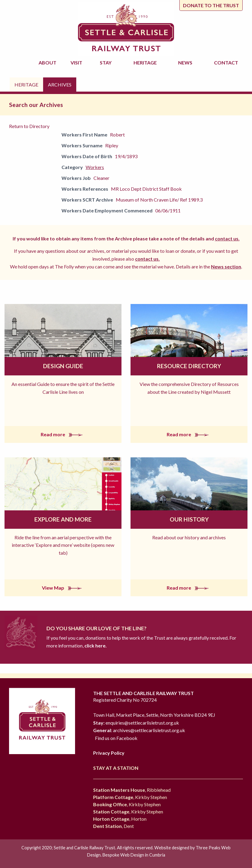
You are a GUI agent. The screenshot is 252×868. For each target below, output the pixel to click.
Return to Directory (29, 126)
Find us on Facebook (116, 738)
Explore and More (63, 519)
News (186, 63)
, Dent (113, 826)
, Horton (120, 819)
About (48, 63)
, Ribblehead (132, 790)
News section (226, 266)
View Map (63, 588)
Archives (60, 85)
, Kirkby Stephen (130, 797)
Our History (189, 519)
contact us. (227, 238)
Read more (63, 434)
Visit (77, 63)
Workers (95, 167)
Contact (226, 63)
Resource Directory (189, 366)
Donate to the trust (211, 5)
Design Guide (63, 366)
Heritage (146, 63)
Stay (107, 63)
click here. (95, 646)
